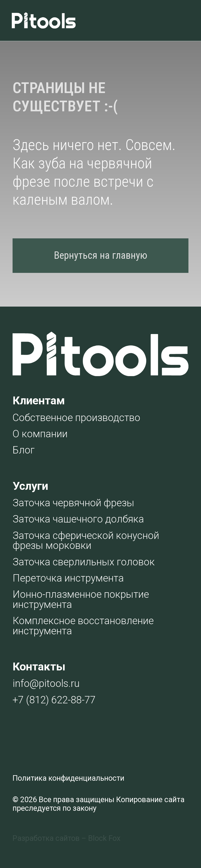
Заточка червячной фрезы (73, 503)
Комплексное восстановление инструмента (83, 626)
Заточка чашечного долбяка (78, 519)
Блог (24, 450)
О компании (40, 434)
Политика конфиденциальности (68, 778)
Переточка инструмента (68, 578)
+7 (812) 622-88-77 (54, 700)
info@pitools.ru (46, 683)
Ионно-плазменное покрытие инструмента (81, 599)
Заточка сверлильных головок (84, 562)
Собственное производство (76, 418)
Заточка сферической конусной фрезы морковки (86, 540)
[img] (175, 21)
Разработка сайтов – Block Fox (66, 838)
